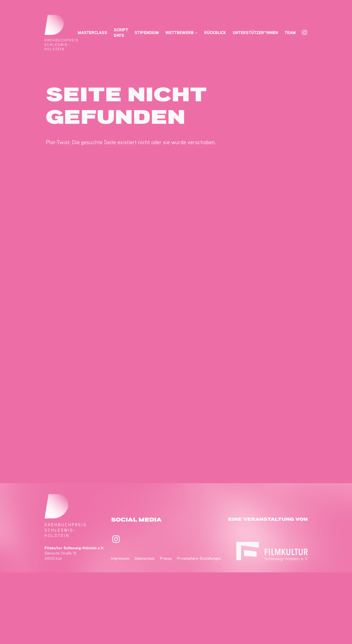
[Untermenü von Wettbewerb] (196, 33)
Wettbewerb (180, 32)
